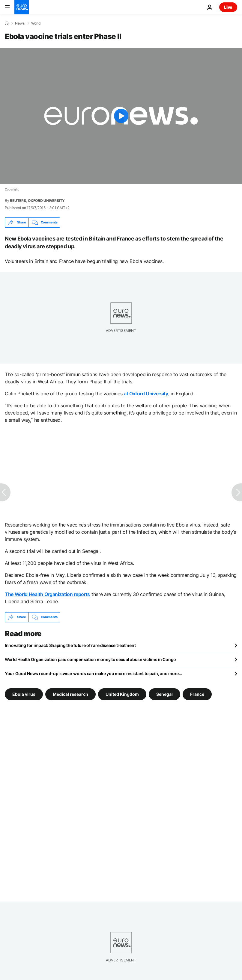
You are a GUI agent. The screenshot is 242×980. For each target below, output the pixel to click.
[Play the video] (121, 116)
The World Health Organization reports (47, 594)
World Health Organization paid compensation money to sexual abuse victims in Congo (90, 659)
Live (228, 7)
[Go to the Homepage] (22, 7)
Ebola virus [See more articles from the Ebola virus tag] (24, 694)
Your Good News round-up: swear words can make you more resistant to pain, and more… (93, 673)
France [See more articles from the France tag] (197, 694)
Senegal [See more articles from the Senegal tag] (164, 694)
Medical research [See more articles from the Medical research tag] (70, 694)
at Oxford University (146, 394)
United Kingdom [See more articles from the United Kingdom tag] (122, 694)
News (20, 23)
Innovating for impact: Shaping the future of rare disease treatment (70, 645)
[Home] (7, 23)
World (36, 23)
